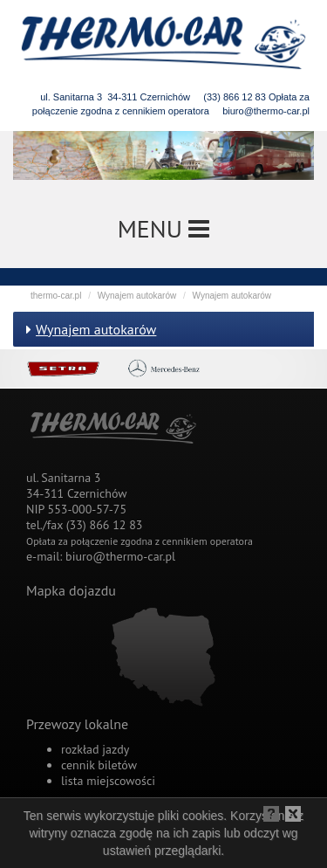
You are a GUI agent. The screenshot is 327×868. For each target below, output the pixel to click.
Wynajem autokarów (137, 296)
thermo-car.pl (56, 296)
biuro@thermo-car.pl (266, 111)
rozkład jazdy (95, 749)
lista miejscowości (108, 781)
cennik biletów (99, 765)
